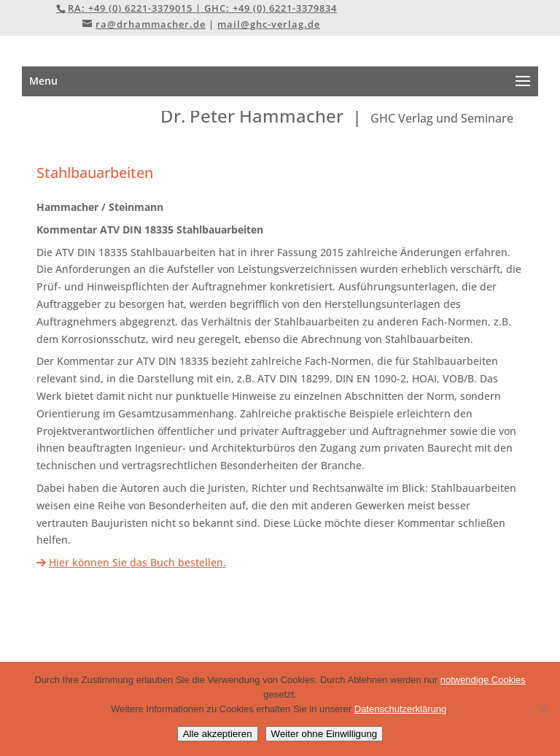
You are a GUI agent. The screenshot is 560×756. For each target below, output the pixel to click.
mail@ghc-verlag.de (269, 24)
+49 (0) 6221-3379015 (140, 8)
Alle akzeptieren (218, 734)
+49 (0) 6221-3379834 (285, 8)
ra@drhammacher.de (151, 24)
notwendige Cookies (483, 680)
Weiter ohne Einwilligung (324, 734)
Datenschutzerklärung (400, 709)
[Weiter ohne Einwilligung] (542, 709)
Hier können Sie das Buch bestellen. (137, 562)
